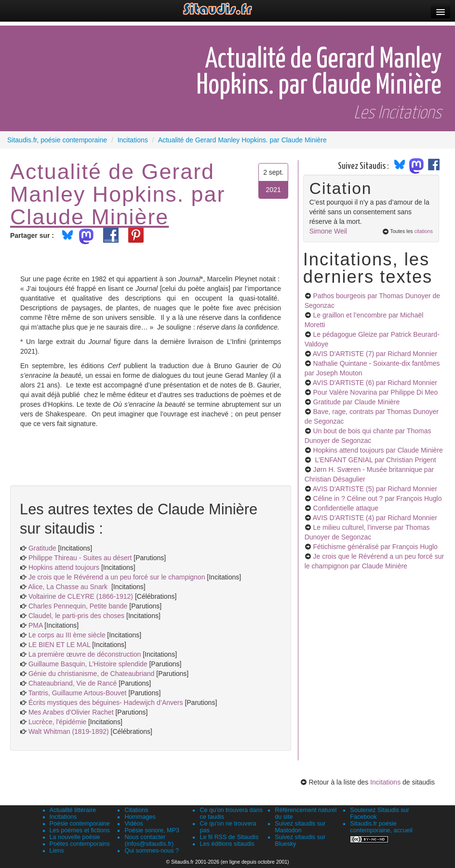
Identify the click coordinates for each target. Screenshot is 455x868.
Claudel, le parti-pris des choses (76, 616)
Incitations (385, 782)
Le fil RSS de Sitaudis (229, 837)
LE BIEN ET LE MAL (59, 645)
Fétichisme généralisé (375, 547)
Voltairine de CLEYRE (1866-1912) (81, 596)
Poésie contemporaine (80, 824)
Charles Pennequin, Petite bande (78, 606)
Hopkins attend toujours (64, 567)
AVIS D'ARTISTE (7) (375, 354)
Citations (136, 810)
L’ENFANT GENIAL (375, 460)
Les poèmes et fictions (80, 830)
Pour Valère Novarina (376, 392)
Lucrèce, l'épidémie (57, 722)
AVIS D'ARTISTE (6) (375, 383)
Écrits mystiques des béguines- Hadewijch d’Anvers (107, 703)
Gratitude (42, 548)
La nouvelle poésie (75, 837)
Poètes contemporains (80, 844)
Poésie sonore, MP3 (152, 830)
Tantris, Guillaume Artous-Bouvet (78, 693)
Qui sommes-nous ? (152, 851)
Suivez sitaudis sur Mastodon (300, 827)
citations (423, 231)
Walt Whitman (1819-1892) (69, 731)
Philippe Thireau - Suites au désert (80, 558)
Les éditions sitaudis (227, 844)
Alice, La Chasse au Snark (70, 587)
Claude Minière (89, 217)
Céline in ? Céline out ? (378, 498)
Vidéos (134, 824)
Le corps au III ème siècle (67, 635)
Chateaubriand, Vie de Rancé (73, 683)
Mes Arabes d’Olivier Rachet (71, 712)
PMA (36, 625)
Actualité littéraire (73, 810)
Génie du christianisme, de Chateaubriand (92, 674)
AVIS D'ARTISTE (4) (375, 518)
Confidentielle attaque (346, 508)
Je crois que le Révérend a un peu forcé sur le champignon (117, 577)
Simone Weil (328, 231)
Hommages (140, 817)
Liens (57, 851)
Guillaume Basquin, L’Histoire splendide (88, 664)
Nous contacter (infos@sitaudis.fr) (149, 840)
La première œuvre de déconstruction (85, 654)
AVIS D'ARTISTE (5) (375, 489)
